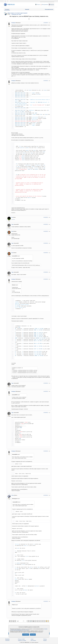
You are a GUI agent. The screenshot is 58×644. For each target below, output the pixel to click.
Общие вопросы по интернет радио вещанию (17, 13)
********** (13, 220)
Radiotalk (27, 9)
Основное (7, 9)
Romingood (13, 23)
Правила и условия (22, 640)
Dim (12, 231)
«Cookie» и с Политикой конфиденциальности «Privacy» (29, 629)
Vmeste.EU (11, 4)
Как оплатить (33, 640)
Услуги (32, 639)
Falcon (13, 495)
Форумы (45, 640)
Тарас (13, 224)
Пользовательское (49, 9)
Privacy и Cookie (21, 639)
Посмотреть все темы (16, 14)
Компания (7, 640)
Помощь (45, 639)
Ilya (12, 217)
